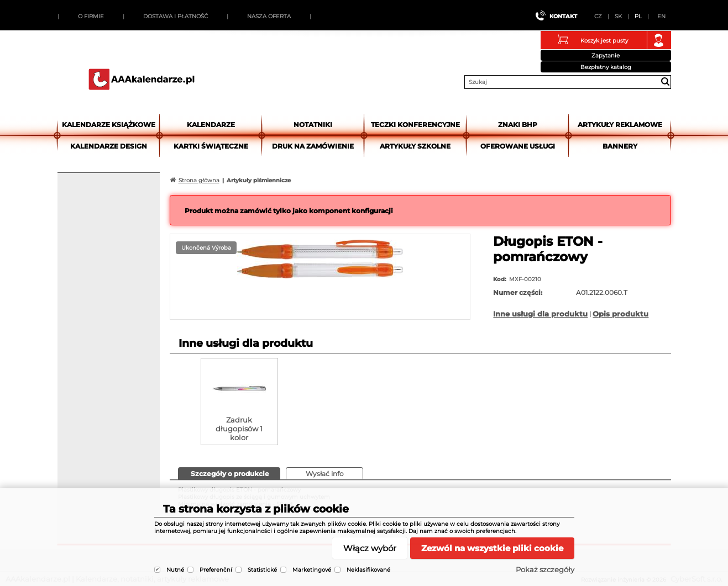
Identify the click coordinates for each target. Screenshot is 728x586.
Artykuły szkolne (415, 146)
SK (618, 16)
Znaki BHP (518, 125)
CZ (598, 16)
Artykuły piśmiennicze (259, 180)
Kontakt (563, 16)
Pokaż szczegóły (545, 569)
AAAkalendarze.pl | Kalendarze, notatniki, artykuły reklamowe (142, 79)
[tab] (229, 473)
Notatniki (313, 125)
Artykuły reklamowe (620, 125)
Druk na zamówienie (313, 146)
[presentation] (229, 473)
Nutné (175, 570)
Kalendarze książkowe (109, 125)
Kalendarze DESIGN (109, 146)
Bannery (620, 146)
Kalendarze (211, 125)
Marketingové (312, 570)
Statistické (262, 570)
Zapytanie (606, 56)
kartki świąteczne (211, 146)
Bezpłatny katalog (606, 67)
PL (638, 16)
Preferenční (216, 570)
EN (661, 16)
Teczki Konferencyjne (415, 125)
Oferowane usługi (518, 146)
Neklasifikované (368, 570)
